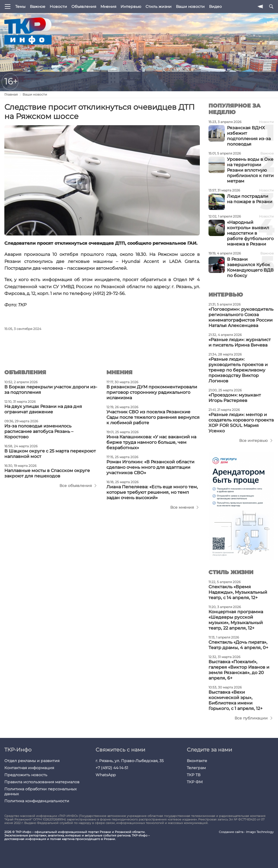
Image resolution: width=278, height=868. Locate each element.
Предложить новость (26, 775)
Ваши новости (190, 7)
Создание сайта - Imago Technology (246, 832)
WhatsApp (106, 775)
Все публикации (251, 718)
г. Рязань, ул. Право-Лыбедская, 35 (130, 761)
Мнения (108, 7)
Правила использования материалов (42, 782)
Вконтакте (197, 761)
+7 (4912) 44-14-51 (112, 768)
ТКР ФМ (195, 782)
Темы (20, 7)
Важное (38, 7)
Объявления (84, 7)
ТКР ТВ (194, 775)
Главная (11, 94)
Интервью (131, 7)
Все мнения (182, 507)
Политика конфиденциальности (37, 801)
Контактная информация (29, 768)
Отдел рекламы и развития (32, 761)
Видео (215, 7)
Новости (58, 7)
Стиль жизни (159, 7)
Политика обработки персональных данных (40, 791)
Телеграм (196, 768)
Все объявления (76, 486)
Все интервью (253, 441)
